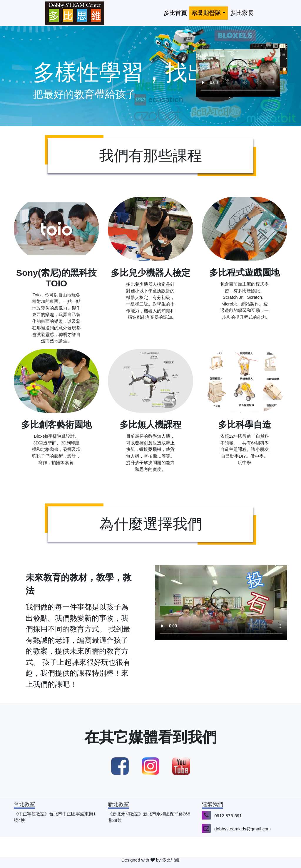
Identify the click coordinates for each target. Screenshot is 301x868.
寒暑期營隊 (206, 13)
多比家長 (242, 13)
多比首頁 (175, 13)
